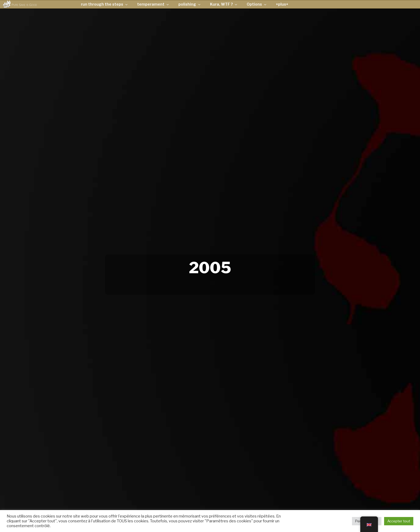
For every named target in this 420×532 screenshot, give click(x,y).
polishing (190, 4)
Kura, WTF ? (224, 4)
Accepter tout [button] (399, 521)
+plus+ (282, 4)
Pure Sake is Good (24, 5)
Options (257, 4)
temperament (153, 4)
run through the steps (105, 4)
